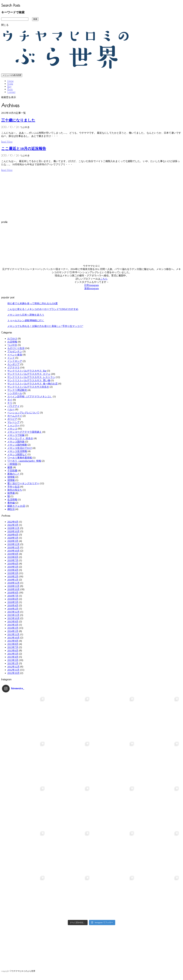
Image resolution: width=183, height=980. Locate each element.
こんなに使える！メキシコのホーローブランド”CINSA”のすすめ (43, 309)
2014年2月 (13, 628)
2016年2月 (13, 609)
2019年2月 (13, 576)
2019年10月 (13, 551)
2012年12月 (13, 667)
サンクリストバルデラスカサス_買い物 (29, 380)
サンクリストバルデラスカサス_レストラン (31, 377)
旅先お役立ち (15, 490)
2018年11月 (13, 586)
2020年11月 (13, 528)
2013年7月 (13, 647)
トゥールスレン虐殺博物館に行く (26, 320)
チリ (10, 403)
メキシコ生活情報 (17, 451)
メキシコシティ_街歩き (20, 438)
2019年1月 (13, 580)
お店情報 (12, 342)
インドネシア (15, 361)
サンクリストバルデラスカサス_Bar (27, 371)
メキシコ (12, 429)
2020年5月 (13, 538)
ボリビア (12, 419)
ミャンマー (13, 425)
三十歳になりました (18, 120)
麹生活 (11, 509)
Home (10, 81)
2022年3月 (13, 525)
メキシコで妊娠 (16, 435)
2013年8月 (13, 644)
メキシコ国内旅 (16, 442)
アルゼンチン (15, 351)
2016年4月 (13, 605)
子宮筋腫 (12, 471)
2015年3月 (13, 625)
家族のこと (13, 474)
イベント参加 (15, 355)
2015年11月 (13, 615)
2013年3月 (13, 660)
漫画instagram (91, 288)
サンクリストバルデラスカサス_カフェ (29, 374)
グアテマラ (13, 368)
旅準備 (11, 493)
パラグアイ (13, 406)
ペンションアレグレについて (23, 413)
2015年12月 (13, 612)
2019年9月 (13, 554)
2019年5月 (13, 567)
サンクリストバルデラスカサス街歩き (28, 387)
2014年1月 (13, 631)
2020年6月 (13, 535)
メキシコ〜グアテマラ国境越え (25, 432)
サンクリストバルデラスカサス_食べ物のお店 (33, 384)
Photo (10, 89)
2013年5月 (13, 654)
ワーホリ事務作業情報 (20, 458)
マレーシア (13, 422)
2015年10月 (13, 618)
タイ (10, 400)
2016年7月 (13, 596)
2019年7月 (13, 560)
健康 (10, 467)
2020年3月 (13, 541)
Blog (9, 86)
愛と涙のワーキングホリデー (23, 483)
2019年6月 (13, 564)
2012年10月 (13, 673)
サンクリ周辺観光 (17, 390)
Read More (7, 142)
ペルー (11, 409)
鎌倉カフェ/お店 (16, 506)
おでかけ (12, 339)
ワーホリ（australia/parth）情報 (24, 461)
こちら (104, 279)
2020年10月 (13, 531)
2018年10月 (13, 589)
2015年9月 (13, 622)
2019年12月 (13, 544)
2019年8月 (13, 557)
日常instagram (91, 285)
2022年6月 (13, 522)
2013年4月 (13, 657)
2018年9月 (13, 593)
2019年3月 (13, 573)
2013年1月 (13, 663)
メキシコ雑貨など (17, 454)
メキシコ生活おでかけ (20, 448)
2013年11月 (13, 634)
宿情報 (11, 477)
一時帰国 (12, 464)
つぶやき (12, 345)
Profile (10, 84)
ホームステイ (15, 416)
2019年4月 (13, 570)
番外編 (11, 503)
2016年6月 (13, 599)
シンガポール (15, 393)
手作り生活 (13, 487)
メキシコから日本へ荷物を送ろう (26, 315)
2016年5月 (13, 602)
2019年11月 (13, 547)
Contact (11, 92)
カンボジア (13, 364)
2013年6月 (13, 650)
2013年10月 (13, 638)
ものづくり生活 (16, 348)
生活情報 (12, 500)
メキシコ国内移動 (17, 445)
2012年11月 (13, 670)
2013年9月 (13, 641)
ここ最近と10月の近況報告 (24, 149)
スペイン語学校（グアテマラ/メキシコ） (30, 396)
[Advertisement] (27, 195)
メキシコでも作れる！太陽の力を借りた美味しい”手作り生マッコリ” (45, 326)
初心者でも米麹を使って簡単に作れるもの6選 (33, 303)
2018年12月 (13, 583)
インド (11, 358)
